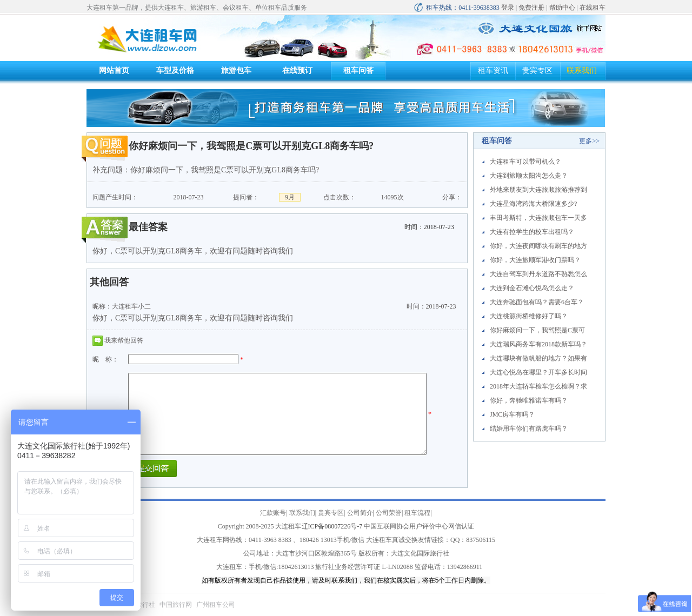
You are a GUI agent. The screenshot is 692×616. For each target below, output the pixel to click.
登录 (508, 8)
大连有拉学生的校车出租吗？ (532, 232)
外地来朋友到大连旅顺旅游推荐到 (538, 190)
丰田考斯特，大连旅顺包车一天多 (538, 218)
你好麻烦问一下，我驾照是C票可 (537, 330)
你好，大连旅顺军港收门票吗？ (535, 260)
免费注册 (531, 8)
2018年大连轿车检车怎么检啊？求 (538, 386)
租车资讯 (493, 71)
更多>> (589, 141)
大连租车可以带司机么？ (525, 162)
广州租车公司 (216, 605)
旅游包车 (236, 71)
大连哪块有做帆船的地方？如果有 (538, 358)
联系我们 (582, 71)
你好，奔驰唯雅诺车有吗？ (529, 400)
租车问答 (358, 71)
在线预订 (297, 71)
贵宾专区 (537, 71)
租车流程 (417, 513)
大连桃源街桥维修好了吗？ (529, 316)
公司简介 (360, 513)
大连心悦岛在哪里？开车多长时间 (538, 372)
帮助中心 (562, 8)
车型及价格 (175, 71)
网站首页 (114, 71)
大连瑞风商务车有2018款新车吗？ (538, 344)
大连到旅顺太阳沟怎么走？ (529, 176)
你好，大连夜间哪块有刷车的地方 (538, 246)
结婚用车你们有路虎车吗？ (529, 428)
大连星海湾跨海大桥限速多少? (533, 204)
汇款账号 (273, 513)
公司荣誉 (389, 513)
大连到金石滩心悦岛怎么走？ (532, 288)
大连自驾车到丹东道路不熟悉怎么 (538, 274)
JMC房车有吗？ (512, 414)
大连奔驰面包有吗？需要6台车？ (537, 302)
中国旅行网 (176, 605)
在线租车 (593, 8)
